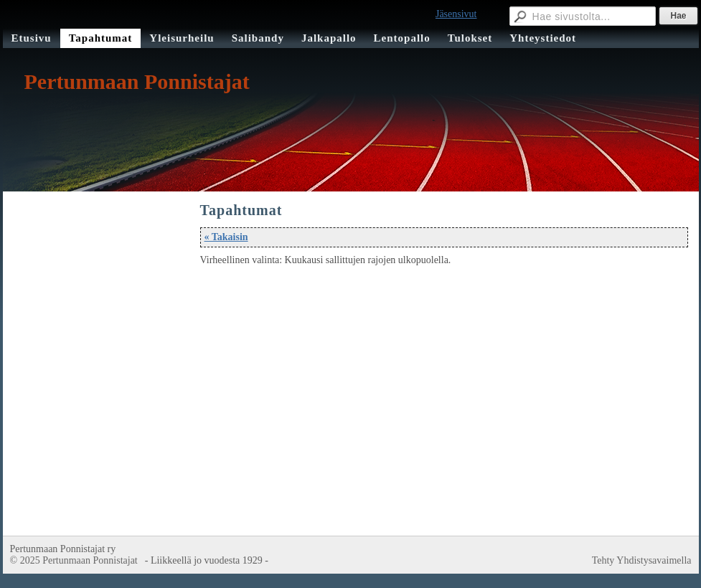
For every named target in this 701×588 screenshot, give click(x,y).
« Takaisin (226, 237)
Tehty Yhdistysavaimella (642, 560)
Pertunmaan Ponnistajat (137, 81)
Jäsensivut (456, 14)
